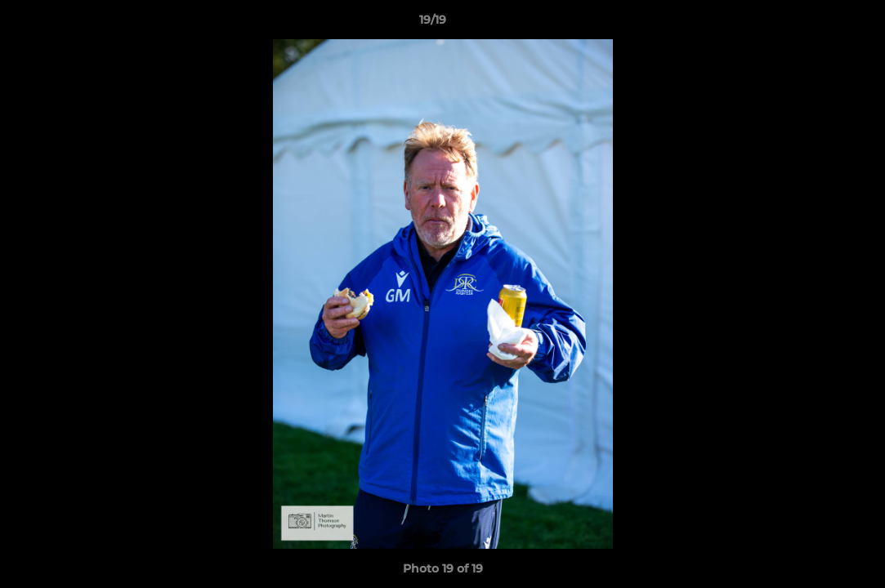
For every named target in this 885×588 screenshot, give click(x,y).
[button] (816, 24)
